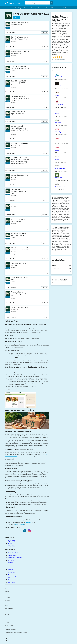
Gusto (57, 159)
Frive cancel (10, 507)
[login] (57, 57)
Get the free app (12, 579)
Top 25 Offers (11, 540)
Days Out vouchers (13, 556)
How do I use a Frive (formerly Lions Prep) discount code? (26, 368)
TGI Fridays (58, 132)
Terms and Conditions (13, 571)
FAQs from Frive (11, 321)
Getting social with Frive (13, 527)
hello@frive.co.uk (20, 524)
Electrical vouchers (12, 559)
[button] (12, 8)
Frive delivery (10, 492)
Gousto (57, 141)
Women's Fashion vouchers (15, 557)
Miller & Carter (59, 86)
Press (9, 578)
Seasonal (29, 8)
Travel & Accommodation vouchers (17, 554)
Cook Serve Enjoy (60, 168)
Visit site (55, 55)
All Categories (11, 560)
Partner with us (12, 581)
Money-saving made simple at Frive (19, 410)
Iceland (57, 150)
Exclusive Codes (12, 542)
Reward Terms (11, 573)
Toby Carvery (59, 104)
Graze (57, 95)
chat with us (29, 522)
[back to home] (13, 3)
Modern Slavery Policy (13, 576)
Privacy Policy (11, 568)
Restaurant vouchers (62, 8)
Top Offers (41, 8)
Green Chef (59, 178)
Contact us (10, 569)
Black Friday (11, 545)
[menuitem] (12, 8)
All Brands (10, 562)
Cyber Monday (11, 547)
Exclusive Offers (50, 8)
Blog (35, 8)
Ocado (57, 113)
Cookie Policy (11, 583)
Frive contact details (13, 517)
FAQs (9, 574)
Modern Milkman (60, 187)
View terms (45, 32)
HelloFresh (58, 123)
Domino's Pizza (60, 77)
